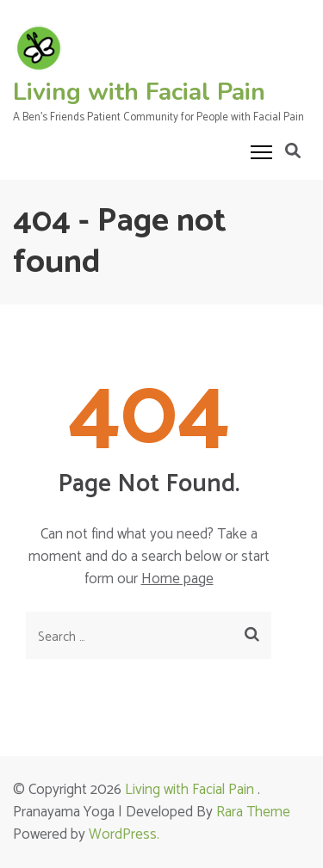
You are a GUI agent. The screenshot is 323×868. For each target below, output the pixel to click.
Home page (177, 579)
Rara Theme (253, 812)
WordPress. (124, 834)
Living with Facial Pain (139, 92)
